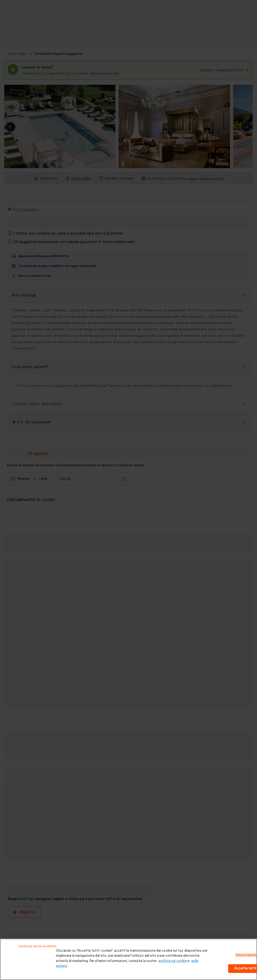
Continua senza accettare (37, 946)
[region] (128, 959)
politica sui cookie (173, 961)
